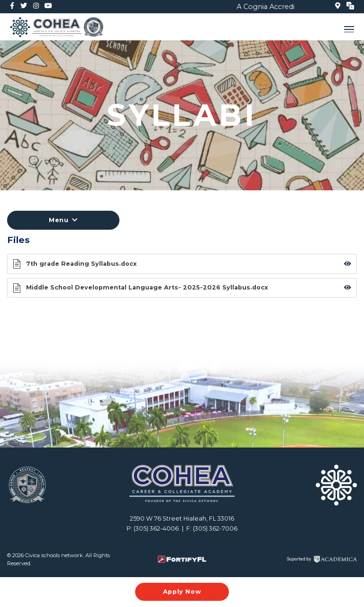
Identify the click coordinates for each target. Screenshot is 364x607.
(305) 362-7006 (215, 528)
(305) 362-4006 (156, 528)
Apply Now (182, 592)
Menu (63, 220)
